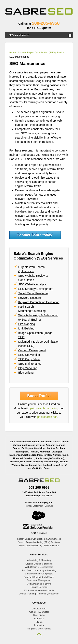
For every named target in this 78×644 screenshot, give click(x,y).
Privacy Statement (34, 506)
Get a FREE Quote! (39, 612)
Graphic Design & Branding (39, 564)
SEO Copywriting (29, 355)
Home (13, 53)
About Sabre (39, 615)
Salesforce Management (39, 580)
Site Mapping (27, 324)
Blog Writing (26, 373)
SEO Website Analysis (32, 284)
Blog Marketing (28, 368)
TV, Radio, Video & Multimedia (39, 590)
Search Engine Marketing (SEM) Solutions (39, 542)
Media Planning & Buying (39, 584)
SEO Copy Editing (30, 359)
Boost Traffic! (39, 396)
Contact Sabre (39, 609)
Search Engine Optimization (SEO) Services (42, 53)
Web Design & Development (39, 567)
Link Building (26, 328)
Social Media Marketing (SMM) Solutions (39, 545)
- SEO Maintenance (18, 35)
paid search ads (47, 417)
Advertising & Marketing (39, 560)
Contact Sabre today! (35, 235)
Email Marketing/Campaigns (39, 574)
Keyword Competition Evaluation (39, 302)
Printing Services (39, 587)
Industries (39, 625)
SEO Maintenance (30, 364)
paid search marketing (44, 408)
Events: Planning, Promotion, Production (39, 594)
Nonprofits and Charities (39, 629)
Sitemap (49, 506)
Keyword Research (30, 298)
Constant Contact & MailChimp (39, 577)
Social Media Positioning (34, 293)
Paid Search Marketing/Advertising (39, 570)
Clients (39, 622)
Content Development (32, 350)
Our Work (39, 619)
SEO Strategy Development (36, 289)
